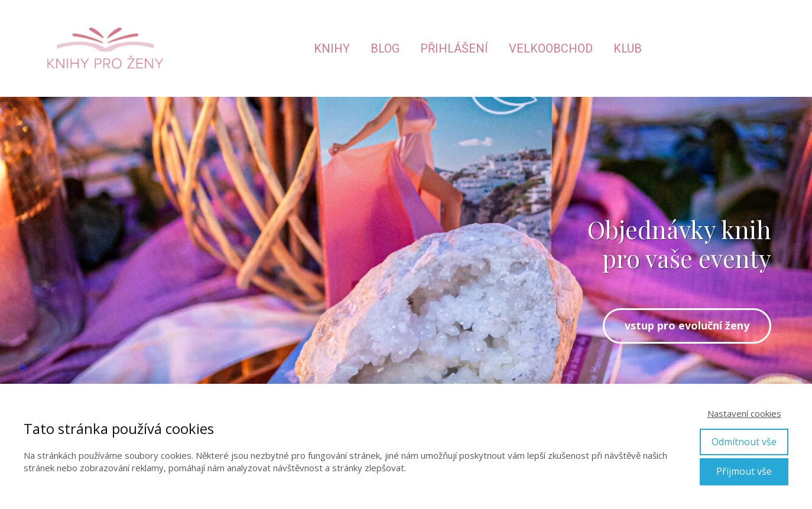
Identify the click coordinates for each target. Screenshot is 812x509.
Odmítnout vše (744, 442)
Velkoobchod (551, 48)
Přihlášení (454, 48)
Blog (385, 48)
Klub (628, 48)
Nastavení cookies (744, 413)
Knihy (332, 48)
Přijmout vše (744, 471)
